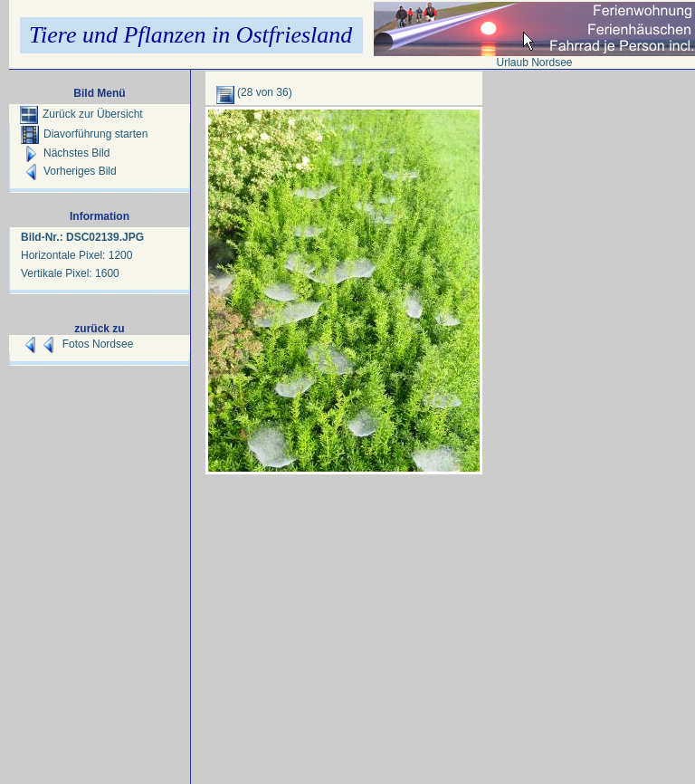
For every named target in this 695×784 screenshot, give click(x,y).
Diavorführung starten (84, 134)
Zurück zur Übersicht (81, 114)
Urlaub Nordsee (534, 62)
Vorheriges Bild (69, 171)
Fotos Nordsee (98, 344)
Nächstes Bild (65, 153)
